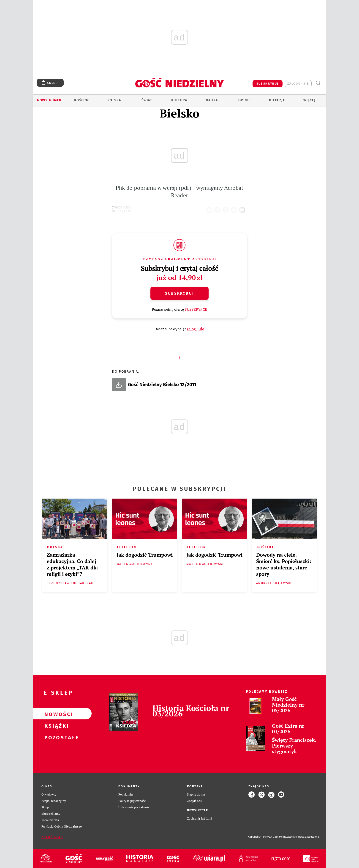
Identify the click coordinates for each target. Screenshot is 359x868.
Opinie (244, 100)
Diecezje (277, 100)
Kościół (82, 100)
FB (218, 208)
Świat (147, 100)
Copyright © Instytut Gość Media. (268, 837)
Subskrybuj (179, 293)
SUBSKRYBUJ (268, 84)
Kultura (179, 100)
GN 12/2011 (122, 211)
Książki (55, 725)
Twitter (226, 208)
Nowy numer (49, 100)
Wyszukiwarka (318, 83)
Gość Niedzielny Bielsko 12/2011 (162, 385)
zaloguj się (298, 84)
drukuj (235, 208)
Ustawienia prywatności (134, 807)
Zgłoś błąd (52, 837)
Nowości (55, 714)
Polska (114, 100)
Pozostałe (55, 737)
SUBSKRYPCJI (196, 309)
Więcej (309, 100)
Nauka (212, 100)
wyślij (243, 208)
